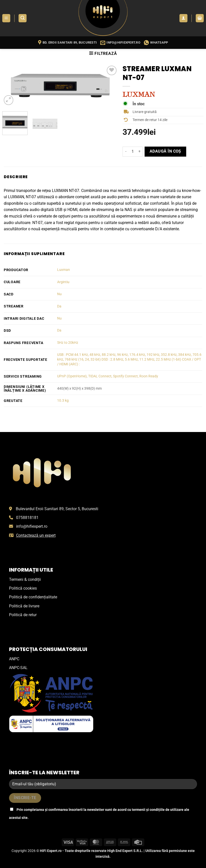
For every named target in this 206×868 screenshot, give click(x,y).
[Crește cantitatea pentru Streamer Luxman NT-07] (140, 152)
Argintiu (63, 282)
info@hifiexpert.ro (32, 526)
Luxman (64, 270)
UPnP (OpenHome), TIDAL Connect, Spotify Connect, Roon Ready (108, 376)
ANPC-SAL (18, 668)
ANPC (14, 659)
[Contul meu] (183, 18)
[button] (6, 18)
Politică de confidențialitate (33, 597)
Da (59, 306)
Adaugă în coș (165, 151)
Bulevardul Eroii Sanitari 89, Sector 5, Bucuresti (57, 509)
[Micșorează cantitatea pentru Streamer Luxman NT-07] (126, 152)
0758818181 (27, 518)
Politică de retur (23, 615)
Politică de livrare (24, 606)
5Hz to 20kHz (68, 343)
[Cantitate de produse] (133, 152)
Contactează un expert (36, 535)
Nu (59, 294)
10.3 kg (63, 401)
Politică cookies (23, 588)
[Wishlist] (112, 71)
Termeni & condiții (25, 579)
